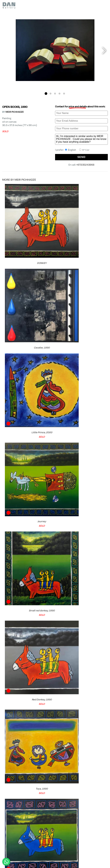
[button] (46, 93)
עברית (84, 150)
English (71, 150)
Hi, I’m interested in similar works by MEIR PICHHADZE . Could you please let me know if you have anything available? (82, 139)
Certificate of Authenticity (75, 816)
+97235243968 (85, 165)
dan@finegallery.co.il (14, 860)
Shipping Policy (101, 855)
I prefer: (72, 150)
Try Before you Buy (19, 825)
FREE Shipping (16, 816)
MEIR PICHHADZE (15, 112)
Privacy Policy (101, 853)
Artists (11, 842)
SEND (82, 157)
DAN (4, 842)
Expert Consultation (71, 825)
